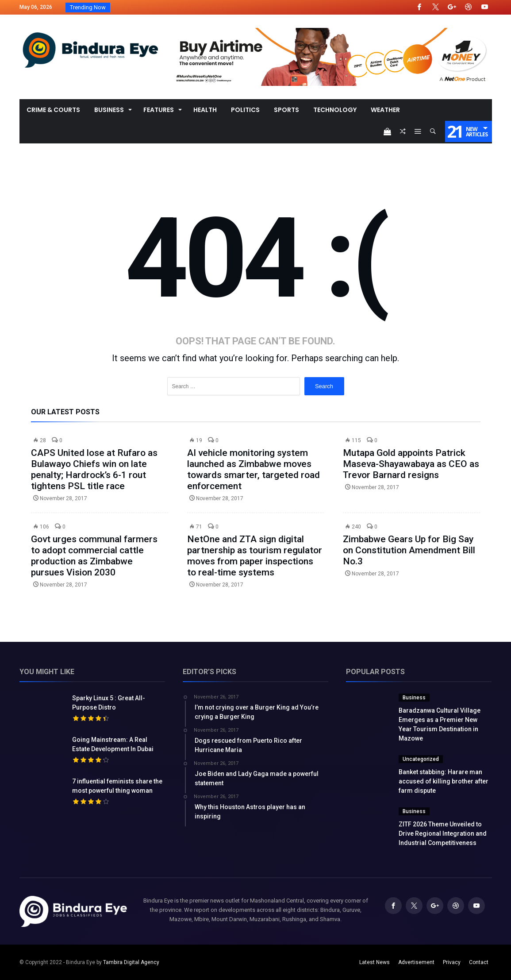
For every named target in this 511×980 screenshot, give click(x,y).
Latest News (375, 962)
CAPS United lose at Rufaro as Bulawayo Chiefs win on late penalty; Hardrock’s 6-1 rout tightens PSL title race (94, 469)
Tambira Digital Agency (131, 962)
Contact (479, 962)
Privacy (452, 962)
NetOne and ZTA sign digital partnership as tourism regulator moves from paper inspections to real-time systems (255, 556)
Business (414, 698)
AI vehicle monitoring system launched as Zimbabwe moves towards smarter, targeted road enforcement (254, 469)
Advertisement (416, 962)
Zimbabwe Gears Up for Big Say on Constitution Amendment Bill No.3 (409, 550)
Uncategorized (421, 759)
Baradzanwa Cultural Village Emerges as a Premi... (177, 7)
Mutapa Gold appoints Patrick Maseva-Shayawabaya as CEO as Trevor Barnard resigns (411, 464)
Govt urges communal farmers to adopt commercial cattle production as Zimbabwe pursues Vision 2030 (94, 556)
